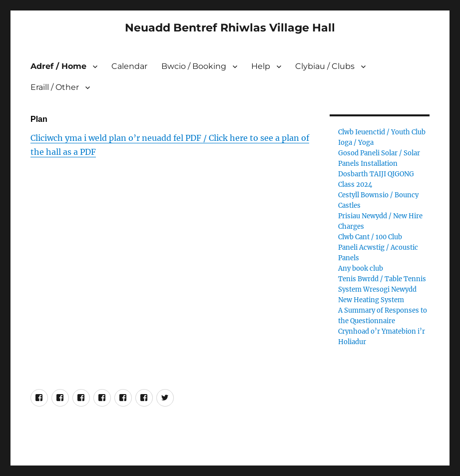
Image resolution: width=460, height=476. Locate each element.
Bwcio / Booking (194, 66)
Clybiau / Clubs (325, 66)
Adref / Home (58, 66)
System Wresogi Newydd (377, 289)
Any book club (361, 268)
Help (261, 66)
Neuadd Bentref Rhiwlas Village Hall (230, 28)
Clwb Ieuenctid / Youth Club (382, 132)
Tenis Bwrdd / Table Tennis (382, 279)
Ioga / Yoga (356, 143)
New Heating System (371, 300)
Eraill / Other (55, 87)
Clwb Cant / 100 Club (370, 237)
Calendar (129, 66)
